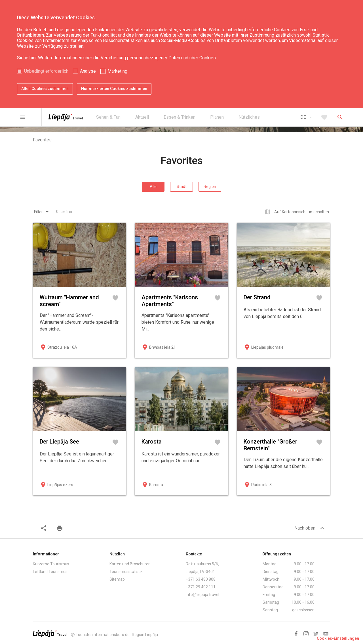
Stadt (182, 187)
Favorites (42, 140)
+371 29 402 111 (201, 587)
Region (210, 187)
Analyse (88, 71)
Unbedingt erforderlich (46, 71)
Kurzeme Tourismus (51, 564)
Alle (153, 187)
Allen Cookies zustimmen (45, 89)
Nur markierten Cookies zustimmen (114, 89)
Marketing (117, 71)
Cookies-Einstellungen (338, 638)
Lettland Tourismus (50, 572)
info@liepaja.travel (202, 595)
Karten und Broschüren (130, 564)
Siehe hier (27, 58)
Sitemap (117, 579)
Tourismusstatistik (126, 572)
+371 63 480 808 (201, 579)
